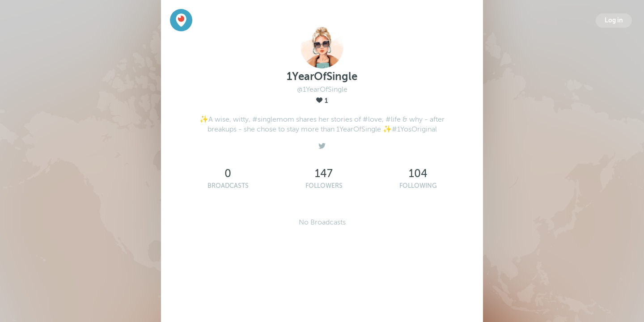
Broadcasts (228, 186)
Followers (324, 186)
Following (418, 186)
